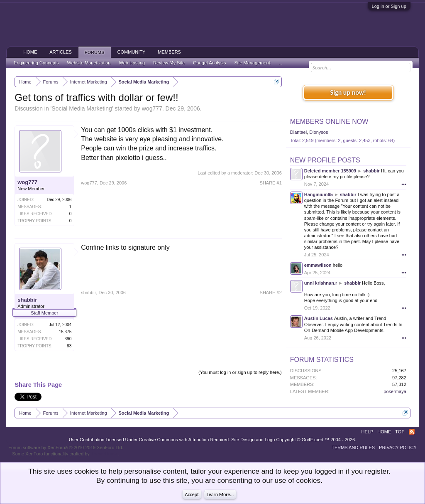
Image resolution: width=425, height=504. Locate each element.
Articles (61, 52)
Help (368, 432)
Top (400, 432)
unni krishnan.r (321, 283)
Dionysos (319, 132)
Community (132, 52)
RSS (412, 432)
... (280, 63)
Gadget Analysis (210, 63)
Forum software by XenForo (66, 447)
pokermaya (395, 391)
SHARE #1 (271, 183)
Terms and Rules (353, 447)
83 (69, 346)
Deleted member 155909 (330, 171)
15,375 (65, 332)
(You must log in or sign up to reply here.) (240, 372)
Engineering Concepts (36, 63)
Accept (192, 494)
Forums (95, 52)
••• (404, 184)
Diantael (298, 132)
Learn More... (220, 494)
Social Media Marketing (82, 108)
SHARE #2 (271, 293)
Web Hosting (132, 63)
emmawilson (318, 265)
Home (30, 52)
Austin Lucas (319, 318)
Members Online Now (329, 122)
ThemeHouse (105, 454)
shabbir (27, 300)
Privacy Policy (398, 447)
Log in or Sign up (389, 6)
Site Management (252, 63)
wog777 (152, 108)
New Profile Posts (325, 160)
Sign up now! (348, 92)
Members (169, 52)
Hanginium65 (319, 194)
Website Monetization (89, 63)
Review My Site (169, 63)
